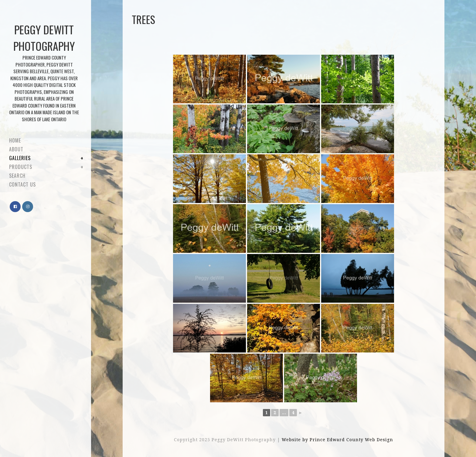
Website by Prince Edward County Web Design (337, 440)
